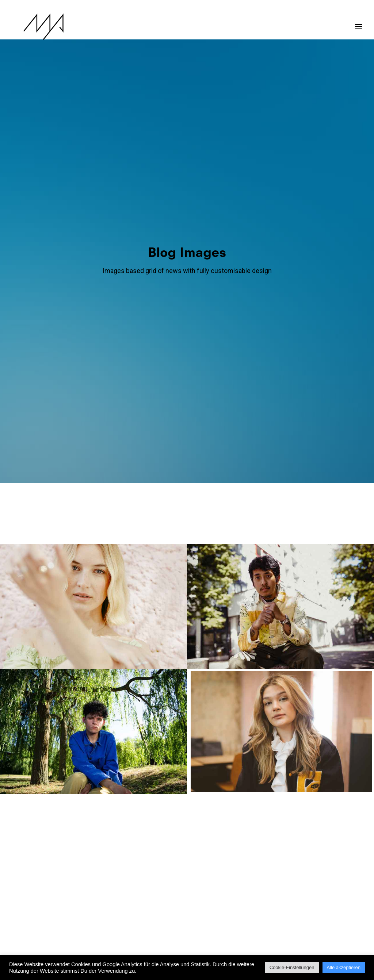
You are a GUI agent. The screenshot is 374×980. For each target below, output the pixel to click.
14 (206, 881)
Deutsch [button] (115, 190)
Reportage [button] (175, 220)
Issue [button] (245, 190)
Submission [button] (209, 220)
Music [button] (267, 190)
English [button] (172, 190)
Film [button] (194, 190)
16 (232, 881)
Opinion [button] (291, 190)
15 (219, 881)
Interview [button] (219, 190)
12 (181, 881)
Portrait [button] (144, 220)
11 (168, 881)
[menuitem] (55, 190)
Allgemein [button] (84, 190)
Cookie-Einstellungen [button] (292, 967)
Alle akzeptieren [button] (344, 967)
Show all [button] (53, 190)
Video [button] (238, 220)
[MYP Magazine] (32, 27)
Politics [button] (318, 190)
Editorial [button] (144, 190)
